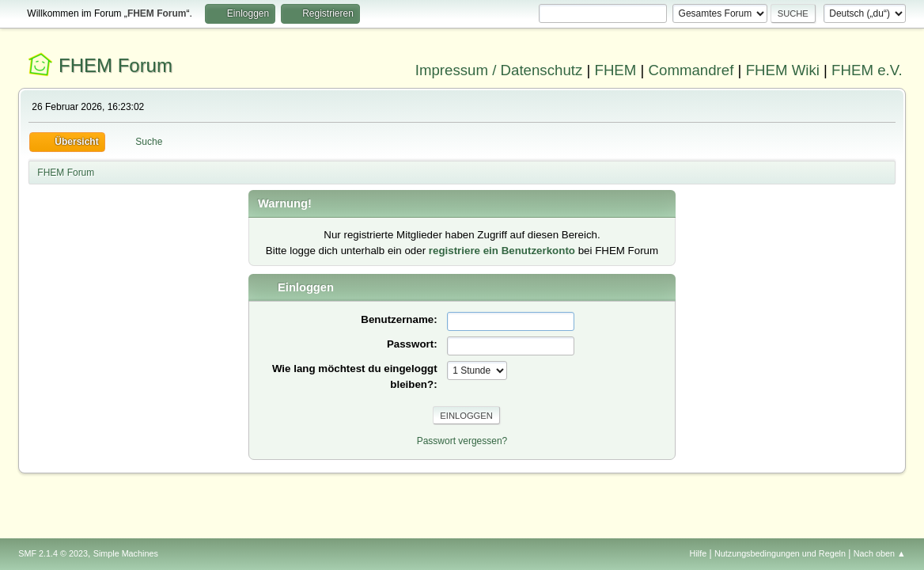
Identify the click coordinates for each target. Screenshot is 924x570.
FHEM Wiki (783, 70)
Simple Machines (126, 553)
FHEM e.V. (867, 70)
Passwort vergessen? (462, 441)
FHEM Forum (116, 65)
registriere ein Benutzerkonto (502, 251)
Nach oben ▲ (880, 553)
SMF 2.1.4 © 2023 (53, 553)
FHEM (615, 70)
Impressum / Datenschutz (499, 70)
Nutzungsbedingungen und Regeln (780, 553)
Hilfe (699, 553)
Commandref (691, 70)
